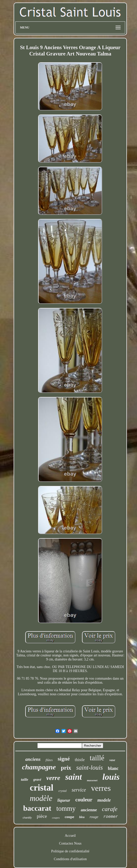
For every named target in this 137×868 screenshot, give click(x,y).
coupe (69, 817)
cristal (42, 788)
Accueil (70, 836)
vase (112, 760)
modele (104, 800)
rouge (94, 817)
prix (66, 768)
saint (73, 777)
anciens (33, 759)
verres (101, 788)
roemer (111, 817)
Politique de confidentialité (70, 851)
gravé (37, 780)
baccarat (37, 808)
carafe (110, 809)
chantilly (27, 818)
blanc (113, 768)
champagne (39, 767)
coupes (56, 818)
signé (64, 759)
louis (111, 777)
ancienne (89, 810)
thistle (80, 760)
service (79, 790)
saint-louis (90, 768)
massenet (92, 780)
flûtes (49, 760)
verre (53, 778)
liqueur (64, 800)
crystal (62, 791)
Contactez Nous (70, 843)
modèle (41, 798)
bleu (82, 817)
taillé (97, 758)
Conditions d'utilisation (70, 859)
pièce (42, 816)
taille (25, 780)
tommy (66, 808)
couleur (84, 800)
